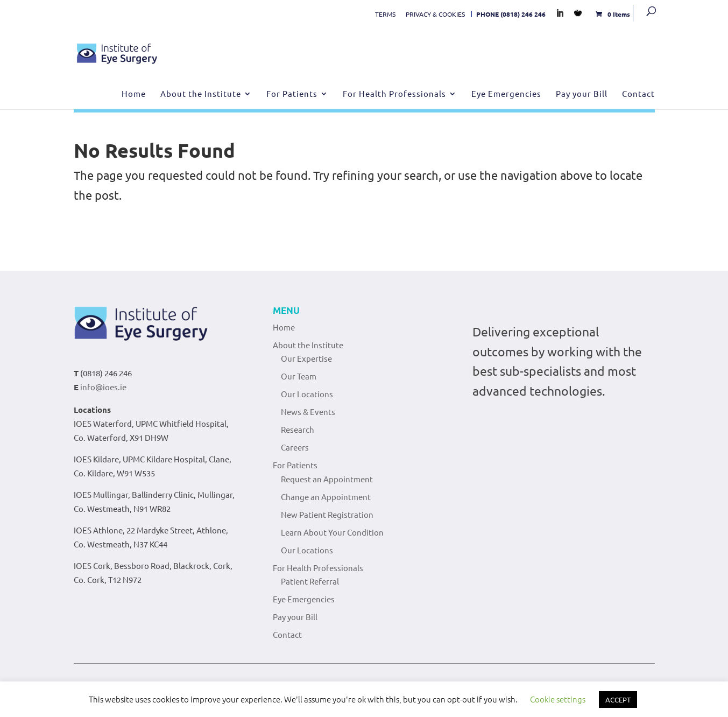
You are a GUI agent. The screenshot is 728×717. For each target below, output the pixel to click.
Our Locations (307, 394)
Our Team (299, 376)
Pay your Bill (582, 94)
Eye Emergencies (506, 94)
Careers (295, 447)
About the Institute (201, 94)
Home (134, 94)
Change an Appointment (326, 497)
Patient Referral (310, 581)
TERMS (385, 14)
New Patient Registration (327, 514)
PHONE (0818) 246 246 (511, 14)
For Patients (292, 94)
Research (298, 429)
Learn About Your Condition (332, 532)
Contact (638, 94)
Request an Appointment (327, 479)
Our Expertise (306, 358)
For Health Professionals (394, 94)
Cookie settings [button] (558, 699)
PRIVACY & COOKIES (435, 14)
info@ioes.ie (103, 387)
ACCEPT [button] (618, 700)
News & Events (308, 412)
